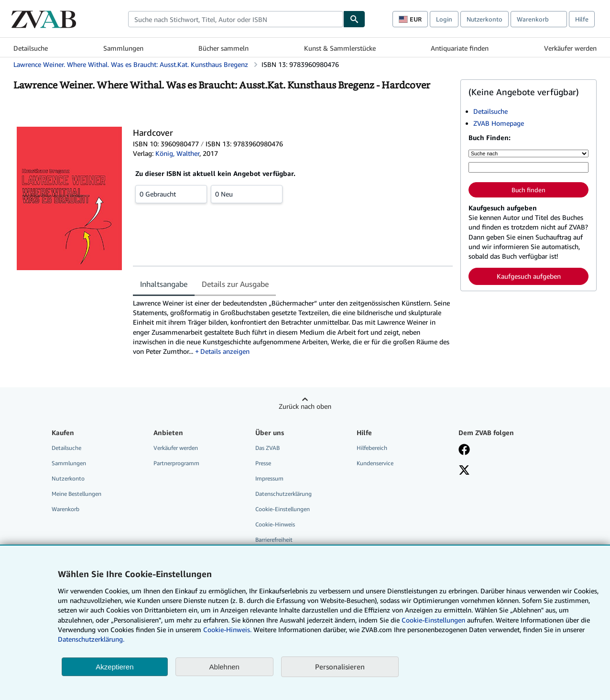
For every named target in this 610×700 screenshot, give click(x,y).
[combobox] (236, 19)
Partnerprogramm (176, 463)
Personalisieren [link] (340, 667)
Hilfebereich (372, 448)
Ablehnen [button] (224, 667)
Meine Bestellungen (76, 494)
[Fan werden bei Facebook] (464, 450)
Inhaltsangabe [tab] (164, 284)
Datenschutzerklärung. (91, 639)
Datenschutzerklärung (283, 494)
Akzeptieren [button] (114, 667)
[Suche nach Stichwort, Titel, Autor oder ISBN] (528, 167)
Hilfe (582, 19)
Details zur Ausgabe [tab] (235, 284)
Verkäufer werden (570, 48)
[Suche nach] (528, 153)
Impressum (269, 478)
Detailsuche (31, 48)
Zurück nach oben (305, 406)
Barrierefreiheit (274, 540)
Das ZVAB (267, 448)
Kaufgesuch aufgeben (529, 276)
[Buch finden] (354, 19)
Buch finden (528, 190)
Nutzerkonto (485, 19)
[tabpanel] (293, 328)
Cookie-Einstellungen (433, 620)
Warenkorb (65, 509)
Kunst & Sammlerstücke (340, 48)
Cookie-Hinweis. (227, 629)
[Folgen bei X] (464, 471)
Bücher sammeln (223, 48)
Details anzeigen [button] (225, 351)
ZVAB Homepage (499, 123)
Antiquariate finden (460, 48)
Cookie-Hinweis (275, 524)
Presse (263, 463)
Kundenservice (375, 463)
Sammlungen (123, 48)
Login (444, 19)
